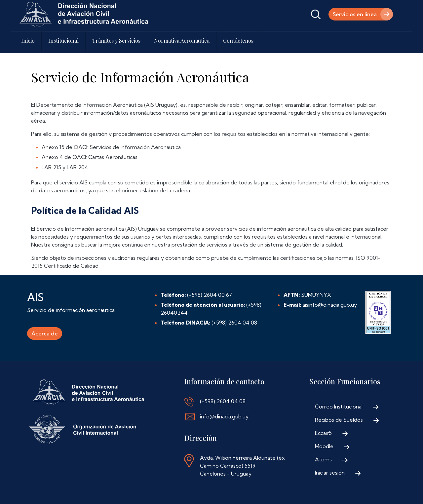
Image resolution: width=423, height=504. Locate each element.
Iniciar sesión (330, 473)
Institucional (63, 40)
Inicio (28, 40)
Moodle (324, 446)
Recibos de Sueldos (339, 420)
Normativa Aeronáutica (182, 40)
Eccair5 (323, 433)
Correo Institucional (339, 407)
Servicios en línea (355, 14)
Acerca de (45, 333)
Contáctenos (238, 40)
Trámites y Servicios (116, 40)
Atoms (323, 459)
